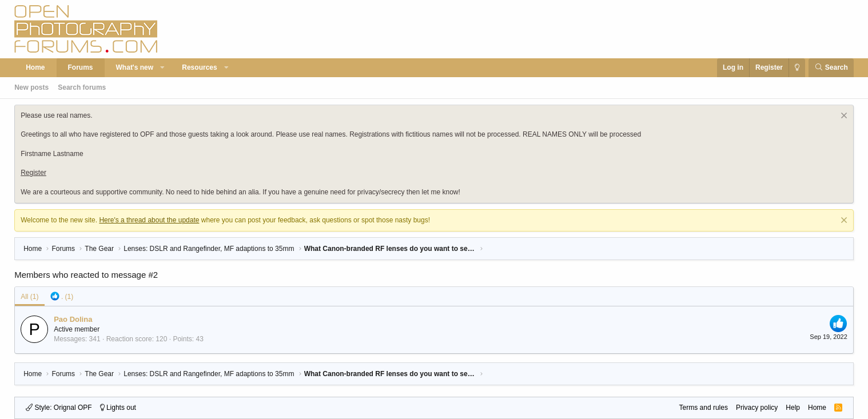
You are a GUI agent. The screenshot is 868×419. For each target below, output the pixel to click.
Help (793, 408)
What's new (135, 67)
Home (35, 67)
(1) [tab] (29, 297)
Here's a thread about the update (149, 220)
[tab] (62, 297)
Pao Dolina (73, 319)
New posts (31, 87)
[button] (163, 68)
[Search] (831, 68)
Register (33, 173)
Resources (199, 67)
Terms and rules (704, 408)
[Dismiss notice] (843, 117)
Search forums (82, 87)
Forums (81, 67)
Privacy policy (757, 408)
